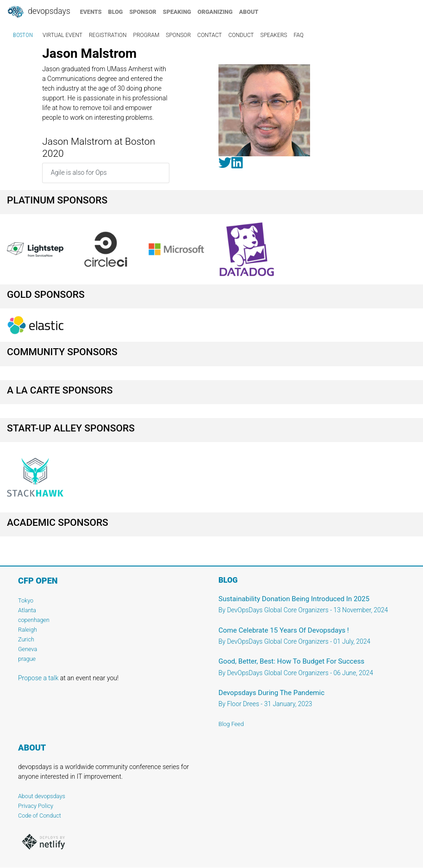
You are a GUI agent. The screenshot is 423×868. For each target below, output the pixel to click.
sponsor (143, 12)
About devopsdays (42, 796)
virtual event (62, 35)
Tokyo (26, 600)
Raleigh (28, 630)
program (146, 35)
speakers (274, 35)
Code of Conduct (40, 816)
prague (27, 659)
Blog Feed (231, 724)
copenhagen (34, 620)
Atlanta (27, 610)
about (249, 12)
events (91, 12)
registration (108, 35)
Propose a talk (38, 678)
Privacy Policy (36, 806)
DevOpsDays (38, 12)
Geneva (28, 649)
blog (116, 12)
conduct (241, 35)
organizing (215, 12)
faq (298, 35)
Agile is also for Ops (79, 172)
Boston (23, 35)
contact (209, 35)
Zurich (26, 639)
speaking (177, 12)
